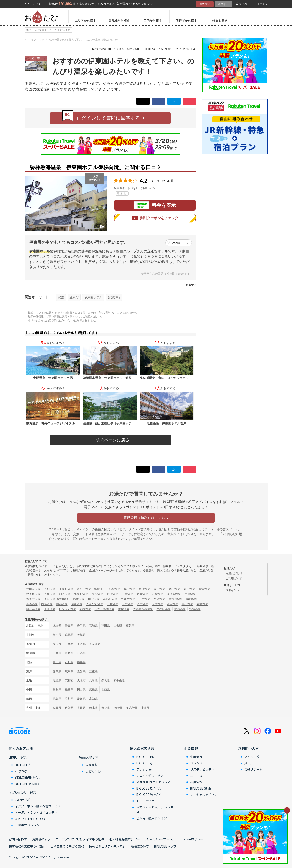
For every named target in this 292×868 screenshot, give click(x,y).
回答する (205, 4)
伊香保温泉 (33, 594)
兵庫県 (93, 680)
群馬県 (69, 635)
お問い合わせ (18, 839)
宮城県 (93, 626)
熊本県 (93, 708)
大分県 (106, 708)
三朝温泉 (112, 604)
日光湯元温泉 (68, 609)
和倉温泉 (79, 599)
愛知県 (81, 671)
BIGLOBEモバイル (28, 777)
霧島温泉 (202, 604)
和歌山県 (119, 680)
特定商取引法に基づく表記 (27, 846)
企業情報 (191, 748)
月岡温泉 (142, 594)
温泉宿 (74, 297)
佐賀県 (69, 708)
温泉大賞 (92, 765)
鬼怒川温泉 (81, 594)
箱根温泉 (85, 609)
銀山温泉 (189, 589)
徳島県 (57, 699)
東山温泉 (159, 589)
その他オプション (27, 825)
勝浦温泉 (62, 604)
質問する (224, 4)
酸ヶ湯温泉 (33, 609)
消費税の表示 (41, 839)
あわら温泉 (110, 599)
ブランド (196, 763)
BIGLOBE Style (201, 788)
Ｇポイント (232, 590)
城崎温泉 (192, 599)
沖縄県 (145, 708)
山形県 (118, 626)
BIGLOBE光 (23, 765)
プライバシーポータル (160, 839)
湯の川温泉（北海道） (91, 589)
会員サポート (253, 769)
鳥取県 (57, 690)
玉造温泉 (127, 604)
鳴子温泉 (129, 589)
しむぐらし (93, 771)
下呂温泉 (144, 599)
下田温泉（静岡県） (57, 599)
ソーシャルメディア (204, 795)
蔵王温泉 (174, 589)
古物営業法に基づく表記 (67, 846)
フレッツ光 (144, 769)
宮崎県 (118, 708)
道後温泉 (77, 604)
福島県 (130, 626)
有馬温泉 (32, 604)
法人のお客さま (142, 748)
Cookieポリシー (192, 839)
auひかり (21, 771)
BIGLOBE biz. (146, 757)
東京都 (81, 644)
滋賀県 (57, 680)
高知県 (93, 699)
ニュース (196, 776)
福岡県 (57, 708)
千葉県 (69, 644)
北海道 (57, 626)
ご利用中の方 (248, 748)
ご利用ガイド (234, 578)
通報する (191, 285)
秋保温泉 (144, 589)
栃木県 (57, 635)
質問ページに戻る (111, 440)
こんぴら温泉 (95, 604)
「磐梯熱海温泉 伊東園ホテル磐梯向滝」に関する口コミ (93, 167)
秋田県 (106, 626)
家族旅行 (114, 297)
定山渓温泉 (33, 589)
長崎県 (81, 708)
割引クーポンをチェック (155, 218)
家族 (61, 297)
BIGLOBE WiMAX (27, 784)
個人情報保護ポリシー (125, 839)
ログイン (262, 4)
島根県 (69, 690)
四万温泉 (65, 594)
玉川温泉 (50, 609)
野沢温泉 (112, 594)
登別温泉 (50, 589)
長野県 (69, 653)
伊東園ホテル (93, 297)
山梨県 (57, 653)
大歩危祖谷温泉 (143, 609)
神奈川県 (95, 644)
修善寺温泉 (33, 599)
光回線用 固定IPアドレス (153, 782)
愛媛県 (81, 699)
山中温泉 (94, 599)
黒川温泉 (187, 604)
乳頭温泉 (114, 589)
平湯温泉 (159, 599)
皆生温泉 (142, 604)
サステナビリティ (202, 769)
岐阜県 (69, 671)
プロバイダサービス (150, 776)
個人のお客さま (21, 748)
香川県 (69, 699)
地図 (122, 194)
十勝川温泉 (66, 589)
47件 (171, 181)
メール (249, 763)
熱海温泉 (180, 609)
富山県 (57, 662)
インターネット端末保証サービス (38, 806)
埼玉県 (57, 644)
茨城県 (81, 635)
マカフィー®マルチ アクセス (155, 809)
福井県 (81, 662)
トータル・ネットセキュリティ (36, 812)
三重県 (93, 671)
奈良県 (106, 680)
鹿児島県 (131, 708)
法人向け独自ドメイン (152, 818)
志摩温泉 (124, 609)
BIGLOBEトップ (165, 846)
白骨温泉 (127, 594)
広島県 (93, 690)
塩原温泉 (97, 594)
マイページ (245, 4)
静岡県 (57, 671)
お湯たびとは (234, 573)
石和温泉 (157, 594)
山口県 (106, 690)
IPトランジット (147, 801)
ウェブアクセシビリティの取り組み (80, 839)
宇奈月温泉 (128, 599)
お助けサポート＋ (27, 800)
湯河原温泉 (174, 594)
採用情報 (196, 782)
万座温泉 (50, 594)
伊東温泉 (190, 594)
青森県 (69, 626)
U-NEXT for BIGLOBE (31, 819)
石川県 (69, 662)
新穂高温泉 (176, 599)
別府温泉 (172, 604)
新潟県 (81, 653)
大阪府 (81, 680)
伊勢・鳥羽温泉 (105, 609)
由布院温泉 (164, 609)
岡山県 (81, 690)
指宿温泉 (195, 609)
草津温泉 (204, 589)
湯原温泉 (157, 604)
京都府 (69, 680)
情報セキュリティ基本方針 (107, 846)
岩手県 (81, 626)
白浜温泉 (47, 604)
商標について (140, 846)
